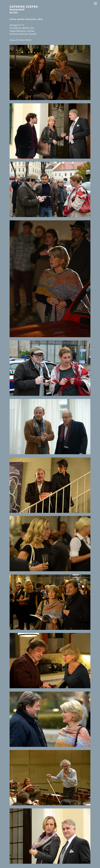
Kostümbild (24, 10)
